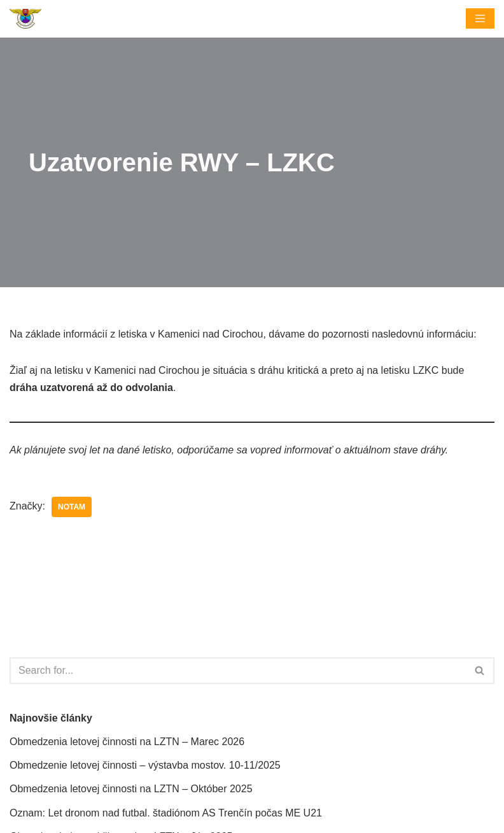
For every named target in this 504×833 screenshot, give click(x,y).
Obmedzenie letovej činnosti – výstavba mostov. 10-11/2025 (145, 765)
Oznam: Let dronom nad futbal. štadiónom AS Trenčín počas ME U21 (166, 813)
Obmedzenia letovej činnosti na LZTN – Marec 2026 (127, 742)
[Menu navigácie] (480, 18)
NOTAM (72, 507)
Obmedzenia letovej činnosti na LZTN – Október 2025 (131, 789)
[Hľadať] (238, 671)
